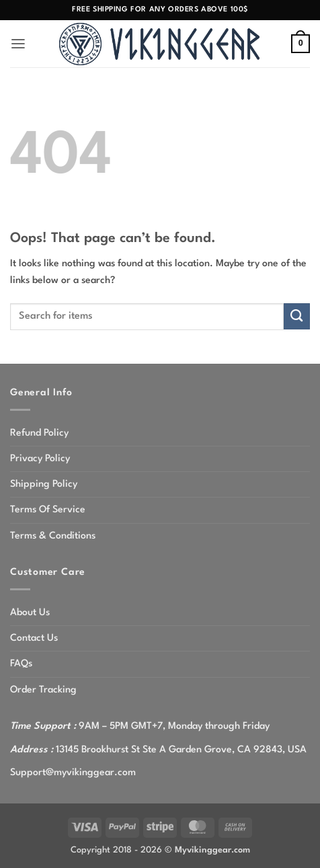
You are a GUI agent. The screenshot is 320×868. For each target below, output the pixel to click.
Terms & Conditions (53, 536)
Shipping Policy (44, 484)
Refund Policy (39, 433)
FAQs (21, 664)
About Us (30, 613)
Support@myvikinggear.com (73, 773)
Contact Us (34, 638)
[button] (18, 44)
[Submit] (297, 316)
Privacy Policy (40, 459)
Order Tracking (43, 690)
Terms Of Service (48, 510)
